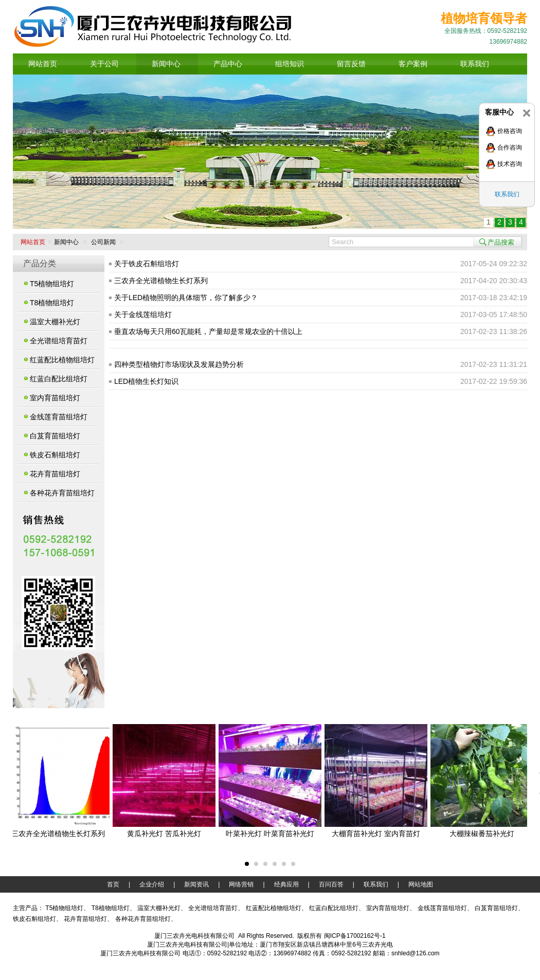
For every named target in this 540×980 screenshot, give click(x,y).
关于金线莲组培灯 (143, 315)
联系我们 (507, 194)
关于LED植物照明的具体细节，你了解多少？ (186, 298)
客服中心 (499, 112)
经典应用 (286, 884)
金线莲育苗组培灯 (59, 417)
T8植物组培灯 (52, 303)
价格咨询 (510, 131)
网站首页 (33, 242)
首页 (113, 884)
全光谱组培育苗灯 (59, 341)
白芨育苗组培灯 (55, 436)
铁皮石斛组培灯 (55, 455)
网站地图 (421, 884)
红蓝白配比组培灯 (59, 379)
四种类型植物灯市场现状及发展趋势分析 (179, 364)
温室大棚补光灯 (55, 322)
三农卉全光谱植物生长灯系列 (161, 281)
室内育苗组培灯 (55, 398)
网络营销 (241, 884)
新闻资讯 (196, 884)
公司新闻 (103, 242)
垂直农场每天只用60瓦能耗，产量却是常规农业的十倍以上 (208, 331)
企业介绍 (152, 884)
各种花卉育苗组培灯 (62, 493)
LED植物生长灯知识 (146, 381)
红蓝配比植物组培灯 (62, 360)
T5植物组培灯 (52, 284)
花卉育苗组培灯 (55, 474)
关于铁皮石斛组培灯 (147, 264)
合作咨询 (510, 147)
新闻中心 (66, 242)
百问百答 (331, 884)
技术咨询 (510, 164)
